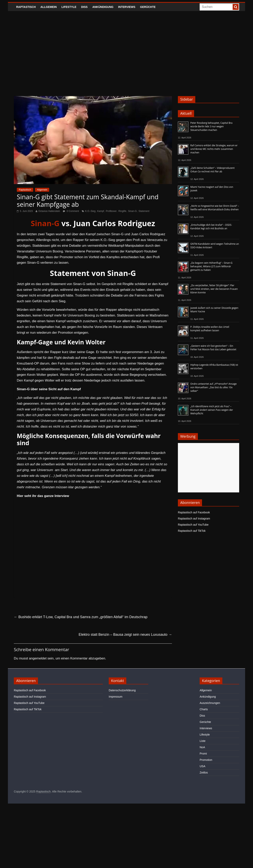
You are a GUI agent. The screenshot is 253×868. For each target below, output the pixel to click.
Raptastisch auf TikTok (192, 531)
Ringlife (122, 211)
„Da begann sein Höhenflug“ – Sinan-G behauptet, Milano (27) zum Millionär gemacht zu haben (211, 266)
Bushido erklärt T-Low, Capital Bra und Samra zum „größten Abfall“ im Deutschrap (81, 617)
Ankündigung (103, 7)
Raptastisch (26, 7)
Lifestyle (69, 7)
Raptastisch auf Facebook (194, 512)
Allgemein (49, 7)
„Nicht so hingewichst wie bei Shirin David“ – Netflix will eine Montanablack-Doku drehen (215, 208)
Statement (144, 211)
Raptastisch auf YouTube (193, 525)
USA (202, 766)
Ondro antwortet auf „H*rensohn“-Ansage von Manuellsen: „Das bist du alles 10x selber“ (213, 387)
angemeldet (38, 658)
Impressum (116, 697)
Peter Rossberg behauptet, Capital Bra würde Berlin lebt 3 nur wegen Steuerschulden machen (211, 126)
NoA (202, 747)
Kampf (101, 211)
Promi (203, 754)
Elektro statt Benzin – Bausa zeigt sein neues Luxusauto (125, 635)
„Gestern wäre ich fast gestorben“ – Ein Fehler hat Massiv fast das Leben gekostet (213, 348)
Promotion (206, 760)
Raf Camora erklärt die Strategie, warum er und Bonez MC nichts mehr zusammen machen (214, 149)
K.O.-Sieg (90, 211)
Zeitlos (204, 773)
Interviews (127, 7)
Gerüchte (148, 7)
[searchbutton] (236, 7)
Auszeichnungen (210, 703)
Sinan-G (132, 211)
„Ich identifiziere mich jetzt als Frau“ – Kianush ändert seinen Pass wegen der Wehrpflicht (212, 410)
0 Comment (71, 211)
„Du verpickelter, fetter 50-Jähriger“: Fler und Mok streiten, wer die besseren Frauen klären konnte (214, 289)
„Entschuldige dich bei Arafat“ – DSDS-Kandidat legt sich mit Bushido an (211, 227)
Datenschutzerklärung (122, 690)
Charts (204, 709)
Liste (203, 741)
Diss (84, 7)
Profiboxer (111, 211)
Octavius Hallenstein (49, 211)
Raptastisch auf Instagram (194, 519)
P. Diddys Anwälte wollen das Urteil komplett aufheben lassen (210, 329)
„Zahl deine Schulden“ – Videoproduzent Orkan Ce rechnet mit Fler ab (212, 170)
